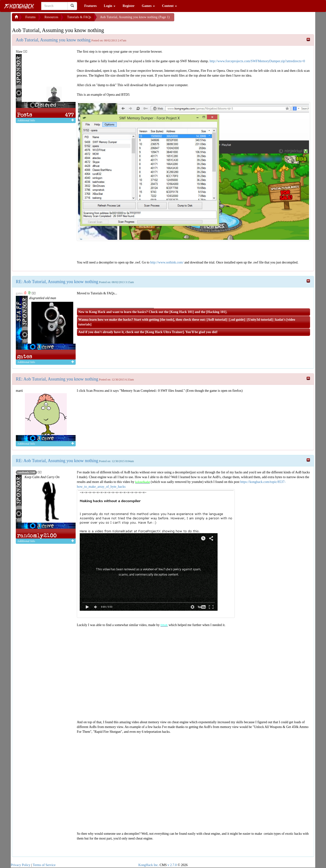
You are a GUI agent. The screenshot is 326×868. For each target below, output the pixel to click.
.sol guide (237, 320)
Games (148, 6)
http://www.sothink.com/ (167, 262)
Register (129, 6)
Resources (51, 17)
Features (90, 6)
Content (169, 6)
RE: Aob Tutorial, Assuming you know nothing (57, 282)
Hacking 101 (216, 312)
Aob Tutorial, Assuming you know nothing (53, 40)
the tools (167, 320)
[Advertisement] (213, 19)
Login (110, 6)
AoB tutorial (217, 320)
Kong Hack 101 (182, 312)
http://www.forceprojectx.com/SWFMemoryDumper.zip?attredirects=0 (257, 61)
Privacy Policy (21, 865)
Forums (31, 17)
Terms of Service (44, 865)
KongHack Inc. (149, 865)
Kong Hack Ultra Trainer (164, 332)
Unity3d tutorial (260, 320)
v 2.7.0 (172, 865)
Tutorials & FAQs (79, 17)
